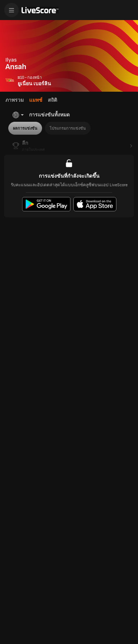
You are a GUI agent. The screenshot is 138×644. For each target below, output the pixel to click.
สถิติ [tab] (52, 100)
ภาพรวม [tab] (15, 100)
